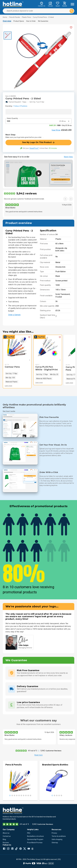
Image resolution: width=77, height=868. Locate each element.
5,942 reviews (27, 193)
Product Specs (19, 21)
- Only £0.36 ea (60, 125)
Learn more (8, 386)
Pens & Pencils (15, 17)
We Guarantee (43, 21)
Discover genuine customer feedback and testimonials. (24, 199)
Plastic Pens (27, 17)
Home (5, 17)
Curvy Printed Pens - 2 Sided (43, 17)
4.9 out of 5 (33, 751)
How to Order (31, 21)
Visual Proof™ (34, 148)
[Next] (26, 360)
